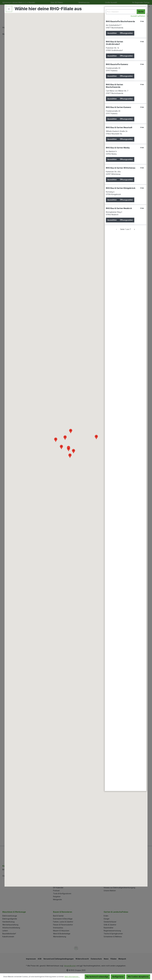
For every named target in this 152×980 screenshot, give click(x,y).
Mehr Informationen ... (72, 977)
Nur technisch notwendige (97, 977)
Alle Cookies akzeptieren (138, 977)
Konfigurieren (118, 977)
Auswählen (112, 33)
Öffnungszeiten (126, 33)
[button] (69, 449)
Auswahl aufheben (138, 16)
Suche (141, 12)
